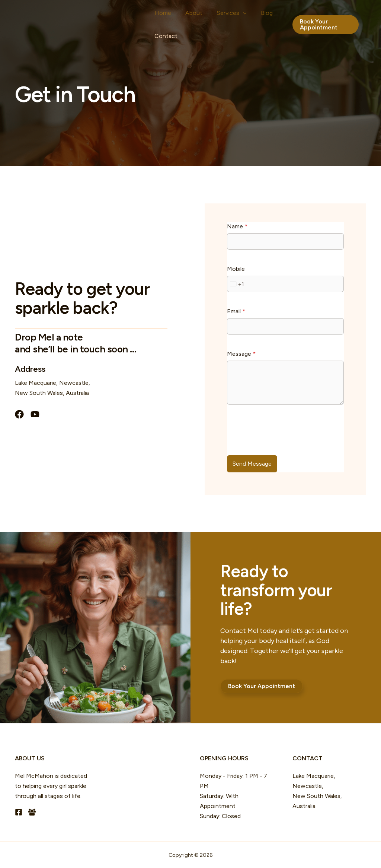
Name (237, 226)
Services (215, 15)
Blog (243, 15)
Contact (163, 45)
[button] (226, 15)
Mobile (236, 269)
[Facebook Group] (32, 812)
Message (241, 354)
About (184, 15)
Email (236, 311)
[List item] (19, 414)
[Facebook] (19, 812)
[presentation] (284, 434)
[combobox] (236, 284)
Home (159, 15)
